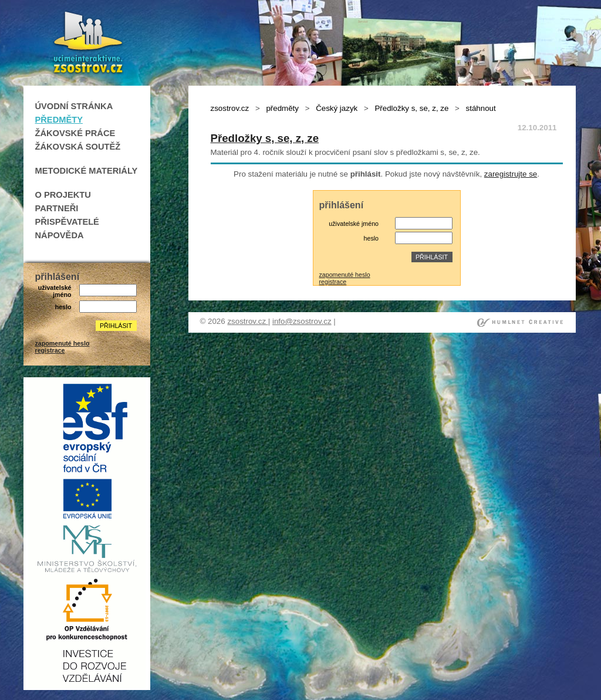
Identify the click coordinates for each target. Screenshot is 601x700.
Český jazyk (337, 108)
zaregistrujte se (511, 174)
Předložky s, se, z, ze (411, 108)
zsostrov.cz (230, 108)
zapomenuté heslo (63, 343)
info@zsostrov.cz (302, 321)
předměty (282, 108)
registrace (50, 350)
